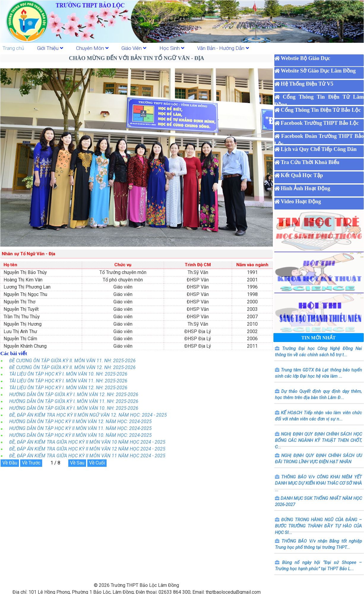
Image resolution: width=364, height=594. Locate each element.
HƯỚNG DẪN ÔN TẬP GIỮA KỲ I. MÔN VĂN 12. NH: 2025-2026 (74, 394)
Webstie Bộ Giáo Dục (306, 58)
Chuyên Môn (92, 48)
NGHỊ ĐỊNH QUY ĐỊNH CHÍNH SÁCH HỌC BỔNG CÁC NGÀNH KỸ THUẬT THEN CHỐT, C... (318, 441)
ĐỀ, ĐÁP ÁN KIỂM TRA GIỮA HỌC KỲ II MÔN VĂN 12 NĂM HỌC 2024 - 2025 (87, 449)
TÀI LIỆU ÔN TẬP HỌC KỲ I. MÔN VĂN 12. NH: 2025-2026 (68, 388)
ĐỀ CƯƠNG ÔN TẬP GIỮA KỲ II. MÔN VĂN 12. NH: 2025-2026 (72, 367)
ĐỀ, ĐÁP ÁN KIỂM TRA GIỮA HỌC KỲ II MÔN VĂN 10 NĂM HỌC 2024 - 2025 (87, 442)
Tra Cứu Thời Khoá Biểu (310, 162)
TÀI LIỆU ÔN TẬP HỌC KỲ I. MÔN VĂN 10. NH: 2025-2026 (68, 374)
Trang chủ (13, 48)
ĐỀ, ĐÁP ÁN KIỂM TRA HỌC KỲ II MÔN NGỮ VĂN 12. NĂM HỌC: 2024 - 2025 (88, 415)
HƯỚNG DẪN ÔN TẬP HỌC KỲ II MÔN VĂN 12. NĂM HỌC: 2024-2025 (80, 422)
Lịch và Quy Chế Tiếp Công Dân (319, 149)
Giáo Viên (134, 48)
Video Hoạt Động (301, 201)
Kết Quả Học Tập (302, 175)
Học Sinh (172, 48)
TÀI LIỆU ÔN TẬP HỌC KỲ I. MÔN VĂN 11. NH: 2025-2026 (68, 381)
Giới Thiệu (50, 48)
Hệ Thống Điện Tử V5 (307, 84)
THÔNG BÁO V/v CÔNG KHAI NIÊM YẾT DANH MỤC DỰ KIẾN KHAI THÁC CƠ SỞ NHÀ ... (318, 483)
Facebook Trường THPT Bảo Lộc (320, 123)
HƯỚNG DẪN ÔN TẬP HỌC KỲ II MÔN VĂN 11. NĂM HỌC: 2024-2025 (80, 428)
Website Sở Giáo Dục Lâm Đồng (318, 71)
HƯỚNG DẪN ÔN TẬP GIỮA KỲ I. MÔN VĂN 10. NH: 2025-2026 (74, 408)
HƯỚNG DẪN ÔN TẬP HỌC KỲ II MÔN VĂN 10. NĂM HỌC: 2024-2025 (80, 435)
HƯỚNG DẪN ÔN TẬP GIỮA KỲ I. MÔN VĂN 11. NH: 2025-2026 (74, 401)
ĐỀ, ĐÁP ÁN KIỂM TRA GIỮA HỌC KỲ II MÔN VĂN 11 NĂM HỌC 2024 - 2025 (87, 456)
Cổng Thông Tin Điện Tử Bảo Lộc (321, 110)
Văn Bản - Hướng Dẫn (223, 48)
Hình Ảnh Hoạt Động (306, 188)
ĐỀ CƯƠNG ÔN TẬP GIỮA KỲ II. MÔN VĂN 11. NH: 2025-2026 (72, 361)
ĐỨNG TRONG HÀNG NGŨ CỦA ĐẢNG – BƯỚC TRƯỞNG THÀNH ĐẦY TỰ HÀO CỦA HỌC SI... (318, 526)
